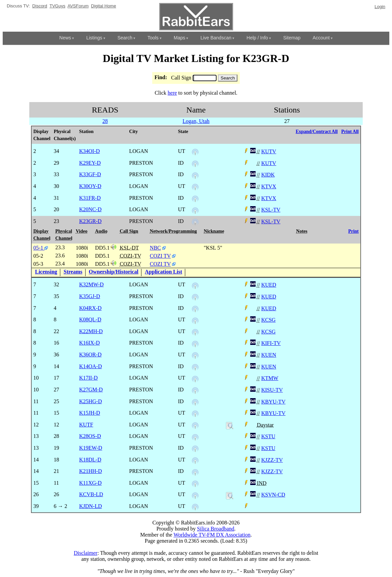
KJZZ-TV (272, 460)
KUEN (269, 355)
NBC (155, 248)
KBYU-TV (273, 402)
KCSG (269, 320)
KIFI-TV (271, 343)
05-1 (41, 248)
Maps (179, 38)
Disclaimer (86, 553)
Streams (73, 272)
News (65, 38)
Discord (40, 6)
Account (321, 38)
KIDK (268, 175)
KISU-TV (272, 390)
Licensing (46, 272)
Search (125, 38)
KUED (269, 285)
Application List (164, 272)
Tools (153, 38)
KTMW (270, 378)
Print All (350, 132)
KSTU (268, 436)
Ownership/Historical (114, 272)
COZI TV (160, 256)
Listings (94, 38)
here (172, 93)
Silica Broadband (216, 529)
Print (353, 231)
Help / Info (257, 38)
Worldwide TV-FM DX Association (212, 535)
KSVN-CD (273, 495)
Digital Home (103, 6)
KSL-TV (271, 210)
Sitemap (292, 38)
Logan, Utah (196, 121)
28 (105, 121)
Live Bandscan (216, 38)
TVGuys (57, 6)
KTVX (269, 186)
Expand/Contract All (317, 132)
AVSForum (78, 6)
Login (380, 7)
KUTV (269, 151)
